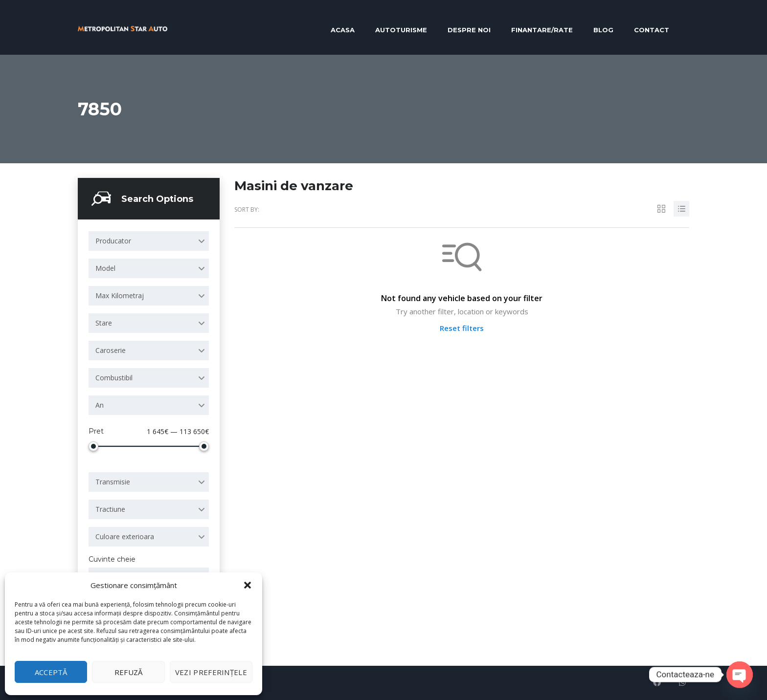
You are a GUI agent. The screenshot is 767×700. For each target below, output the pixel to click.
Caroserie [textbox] (111, 350)
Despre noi (469, 30)
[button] (248, 585)
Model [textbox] (105, 268)
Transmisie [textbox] (113, 482)
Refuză (129, 672)
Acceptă (51, 672)
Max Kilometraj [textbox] (120, 295)
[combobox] (149, 241)
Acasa (343, 30)
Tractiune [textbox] (110, 509)
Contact (652, 30)
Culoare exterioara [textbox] (125, 536)
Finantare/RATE (542, 30)
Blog (603, 30)
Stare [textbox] (104, 323)
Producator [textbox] (113, 241)
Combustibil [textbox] (114, 378)
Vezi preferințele (211, 672)
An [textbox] (100, 405)
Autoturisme (401, 30)
